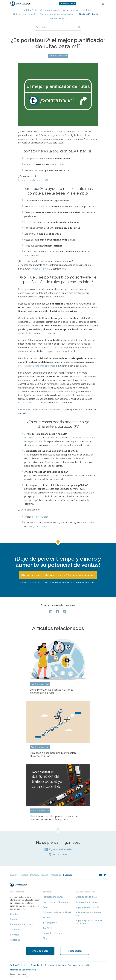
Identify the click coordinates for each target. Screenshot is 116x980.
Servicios (15, 935)
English (14, 875)
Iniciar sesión (75, 951)
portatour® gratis (41, 517)
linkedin (105, 875)
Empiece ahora (68, 4)
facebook (58, 612)
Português (56, 875)
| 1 (26, 14)
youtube (101, 875)
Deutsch (34, 875)
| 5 (58, 14)
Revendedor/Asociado (22, 924)
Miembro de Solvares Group (23, 970)
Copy (65, 612)
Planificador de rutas (53, 897)
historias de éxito (27, 403)
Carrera (14, 919)
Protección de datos (20, 965)
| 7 (58, 18)
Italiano (45, 875)
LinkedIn (51, 612)
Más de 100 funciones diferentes (39, 366)
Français (24, 875)
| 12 (91, 14)
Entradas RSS (60, 855)
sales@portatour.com (38, 526)
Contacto (15, 930)
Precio (46, 907)
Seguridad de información (43, 965)
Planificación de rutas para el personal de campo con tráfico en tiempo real (54, 818)
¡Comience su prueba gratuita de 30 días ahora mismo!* (58, 575)
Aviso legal (61, 965)
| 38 (33, 10)
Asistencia (15, 940)
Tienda (46, 918)
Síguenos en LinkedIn (60, 849)
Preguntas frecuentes (54, 933)
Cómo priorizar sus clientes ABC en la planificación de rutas (51, 691)
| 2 (53, 10)
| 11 (78, 10)
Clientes (14, 914)
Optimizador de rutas (86, 902)
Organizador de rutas (86, 897)
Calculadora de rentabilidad (57, 912)
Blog (45, 938)
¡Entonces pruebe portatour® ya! (35, 180)
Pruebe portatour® (41, 269)
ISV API (46, 928)
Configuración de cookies (79, 965)
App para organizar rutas (88, 907)
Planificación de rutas (58, 56)
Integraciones (50, 923)
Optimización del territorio (56, 902)
